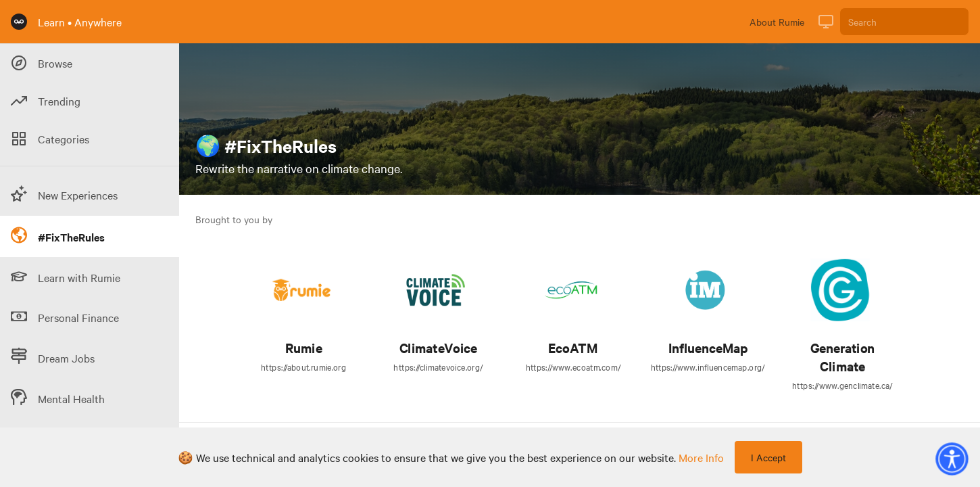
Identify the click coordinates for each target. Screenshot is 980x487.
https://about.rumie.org (303, 367)
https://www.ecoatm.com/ (573, 367)
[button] (952, 459)
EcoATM (573, 348)
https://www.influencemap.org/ (708, 367)
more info (701, 457)
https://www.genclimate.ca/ (842, 385)
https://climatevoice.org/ (438, 367)
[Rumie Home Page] (19, 22)
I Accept (768, 457)
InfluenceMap (708, 348)
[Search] (904, 22)
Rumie (304, 348)
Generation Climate (842, 357)
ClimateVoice (438, 348)
